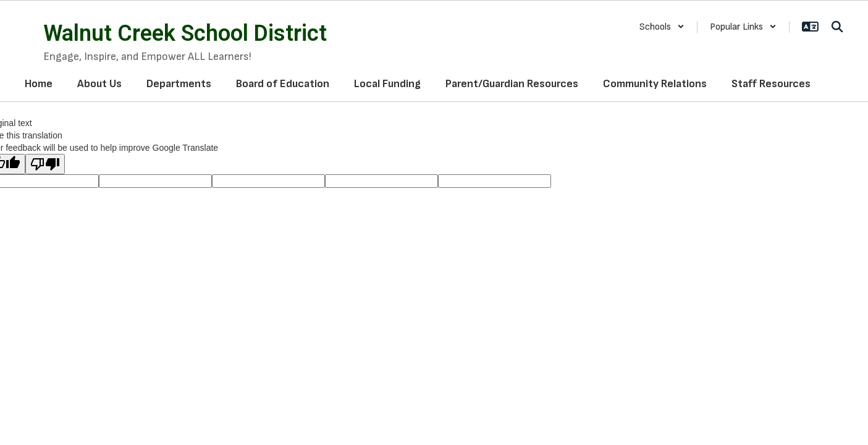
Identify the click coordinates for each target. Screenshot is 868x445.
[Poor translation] (45, 164)
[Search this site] (837, 27)
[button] (662, 27)
